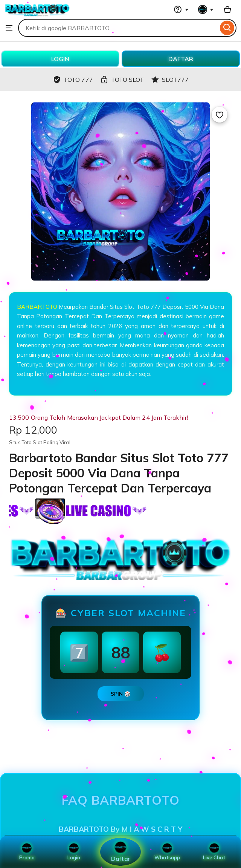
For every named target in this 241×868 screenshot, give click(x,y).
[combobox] (118, 28)
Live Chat (214, 852)
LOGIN (60, 59)
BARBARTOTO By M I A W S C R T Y (120, 829)
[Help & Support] (181, 9)
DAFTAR (181, 59)
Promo (27, 852)
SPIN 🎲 (121, 694)
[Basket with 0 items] (227, 9)
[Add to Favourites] (220, 115)
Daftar (120, 852)
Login (74, 852)
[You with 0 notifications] (206, 9)
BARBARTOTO (37, 307)
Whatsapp (167, 852)
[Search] (227, 28)
